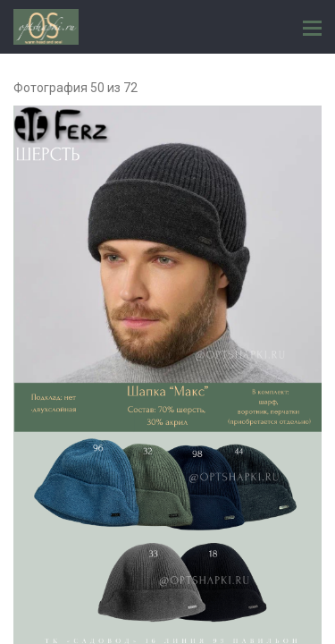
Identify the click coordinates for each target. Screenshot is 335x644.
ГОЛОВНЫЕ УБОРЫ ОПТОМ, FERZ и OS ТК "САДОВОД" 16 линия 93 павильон (46, 27)
